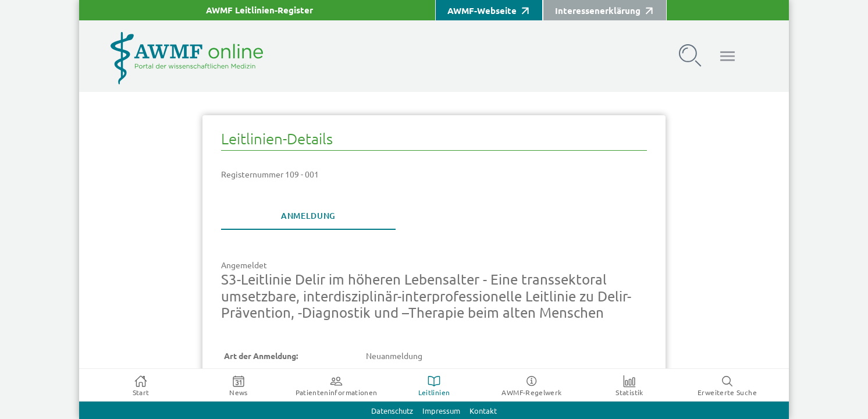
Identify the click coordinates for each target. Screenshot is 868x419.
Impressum (441, 411)
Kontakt (483, 411)
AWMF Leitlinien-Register (259, 10)
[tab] (308, 216)
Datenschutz (392, 411)
